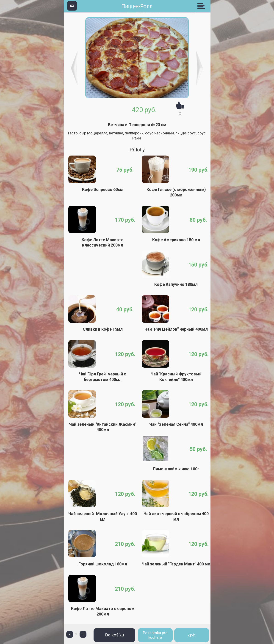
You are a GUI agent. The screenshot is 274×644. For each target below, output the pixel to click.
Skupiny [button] (202, 6)
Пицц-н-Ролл (137, 6)
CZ (72, 6)
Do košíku (114, 635)
